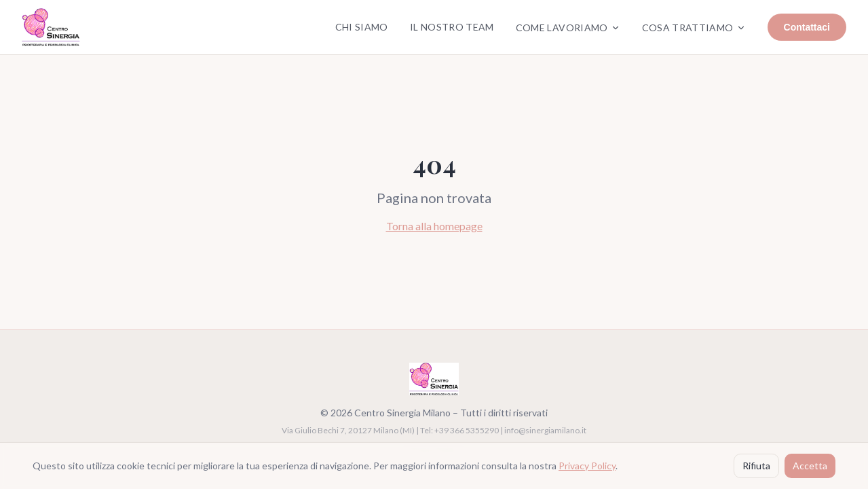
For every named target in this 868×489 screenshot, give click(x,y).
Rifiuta (756, 466)
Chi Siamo (362, 27)
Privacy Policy (587, 466)
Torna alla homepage (434, 226)
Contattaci (807, 27)
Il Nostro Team (452, 27)
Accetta (810, 466)
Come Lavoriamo (568, 28)
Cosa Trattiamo (694, 28)
